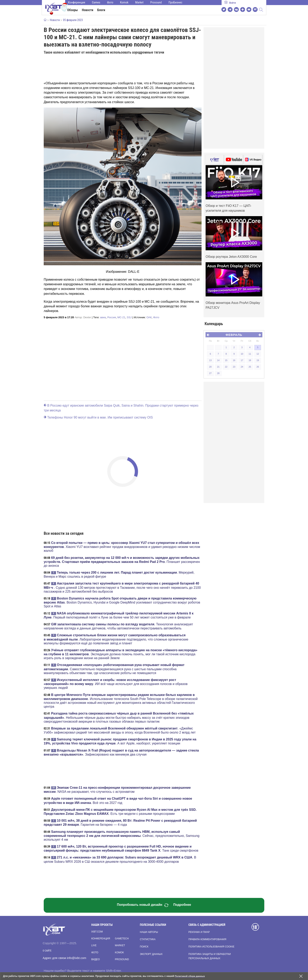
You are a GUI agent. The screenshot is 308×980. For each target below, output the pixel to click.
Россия (112, 317)
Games (96, 2)
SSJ (129, 317)
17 (242, 360)
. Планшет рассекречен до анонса (122, 562)
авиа (103, 317)
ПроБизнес (175, 2)
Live (94, 945)
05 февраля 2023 (73, 20)
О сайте (47, 951)
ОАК (149, 317)
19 (258, 360)
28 (218, 373)
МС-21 (121, 317)
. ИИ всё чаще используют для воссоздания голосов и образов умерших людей (116, 684)
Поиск (144, 947)
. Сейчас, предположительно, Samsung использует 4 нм (122, 836)
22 (226, 367)
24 (242, 367)
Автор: (83, 317)
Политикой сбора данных (190, 976)
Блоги (101, 10)
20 (210, 367)
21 (218, 367)
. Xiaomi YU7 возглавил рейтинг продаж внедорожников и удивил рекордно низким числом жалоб (122, 547)
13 (210, 360)
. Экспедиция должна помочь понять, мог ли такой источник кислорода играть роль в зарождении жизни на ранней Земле (121, 654)
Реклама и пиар (199, 932)
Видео (96, 959)
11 (250, 354)
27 (210, 373)
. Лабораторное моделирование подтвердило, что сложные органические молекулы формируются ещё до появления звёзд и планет (116, 639)
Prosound (156, 2)
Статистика (148, 939)
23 (234, 367)
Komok (124, 2)
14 (218, 360)
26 (258, 367)
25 (250, 367)
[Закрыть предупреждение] (301, 976)
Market (139, 2)
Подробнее (182, 905)
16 (234, 360)
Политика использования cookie (211, 947)
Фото (110, 2)
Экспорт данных (151, 954)
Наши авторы (149, 932)
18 (250, 360)
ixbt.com (97, 932)
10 (242, 354)
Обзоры (73, 10)
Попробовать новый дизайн (143, 905)
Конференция (77, 2)
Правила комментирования (207, 939)
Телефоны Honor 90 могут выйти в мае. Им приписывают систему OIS (98, 417)
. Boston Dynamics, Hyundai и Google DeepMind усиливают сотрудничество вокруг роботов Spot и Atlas (122, 602)
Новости (88, 10)
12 (258, 354)
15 (226, 360)
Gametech (122, 939)
